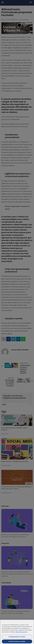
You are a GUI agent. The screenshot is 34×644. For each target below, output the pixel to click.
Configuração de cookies (17, 637)
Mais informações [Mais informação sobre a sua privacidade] (21, 633)
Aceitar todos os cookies (17, 642)
